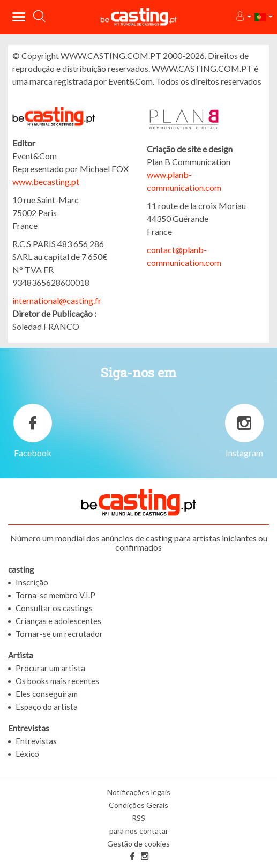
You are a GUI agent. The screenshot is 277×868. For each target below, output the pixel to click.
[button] (243, 17)
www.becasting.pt (46, 181)
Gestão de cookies (138, 844)
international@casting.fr (57, 301)
